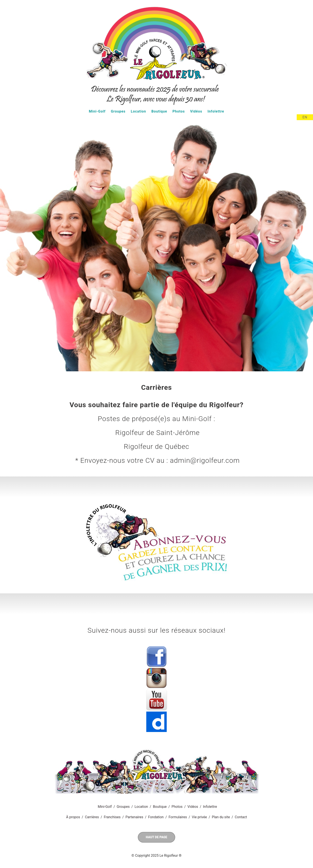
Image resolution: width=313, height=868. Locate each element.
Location (138, 111)
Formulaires (178, 817)
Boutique (159, 111)
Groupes (118, 111)
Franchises (112, 817)
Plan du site (221, 817)
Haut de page (156, 837)
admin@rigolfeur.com (205, 460)
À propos (73, 817)
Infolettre (216, 111)
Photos (179, 111)
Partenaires (134, 817)
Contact (241, 817)
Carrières (92, 817)
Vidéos (196, 111)
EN (305, 117)
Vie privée (199, 817)
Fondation (156, 817)
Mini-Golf (97, 111)
